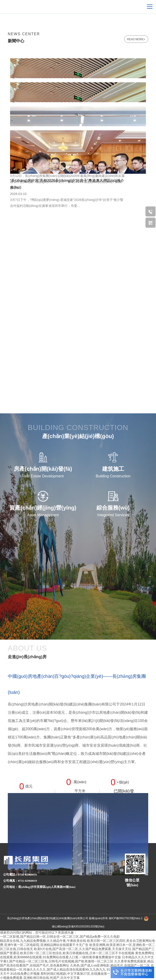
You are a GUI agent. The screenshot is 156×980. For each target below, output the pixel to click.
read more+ (136, 39)
